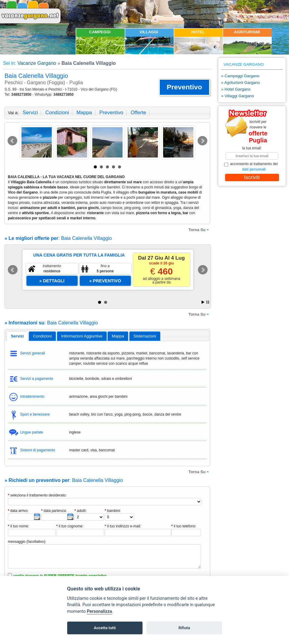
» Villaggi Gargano (238, 96)
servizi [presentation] (17, 336)
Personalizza (99, 611)
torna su (199, 230)
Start (203, 302)
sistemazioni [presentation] (145, 336)
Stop (208, 302)
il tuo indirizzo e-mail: (123, 526)
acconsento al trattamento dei (251, 167)
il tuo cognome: (70, 526)
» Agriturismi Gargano (241, 83)
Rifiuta (184, 628)
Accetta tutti (105, 628)
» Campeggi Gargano (240, 76)
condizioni (57, 113)
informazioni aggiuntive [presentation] (82, 336)
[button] (184, 87)
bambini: (113, 511)
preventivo (111, 113)
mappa (84, 113)
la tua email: (252, 148)
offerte (138, 113)
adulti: (80, 511)
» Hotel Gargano (236, 89)
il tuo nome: (18, 526)
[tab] (17, 336)
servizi (30, 113)
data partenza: (54, 511)
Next (202, 141)
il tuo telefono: (184, 526)
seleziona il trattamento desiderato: (37, 495)
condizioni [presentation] (43, 336)
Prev (12, 141)
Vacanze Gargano (37, 63)
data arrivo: (18, 511)
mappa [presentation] (118, 336)
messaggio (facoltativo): (27, 542)
